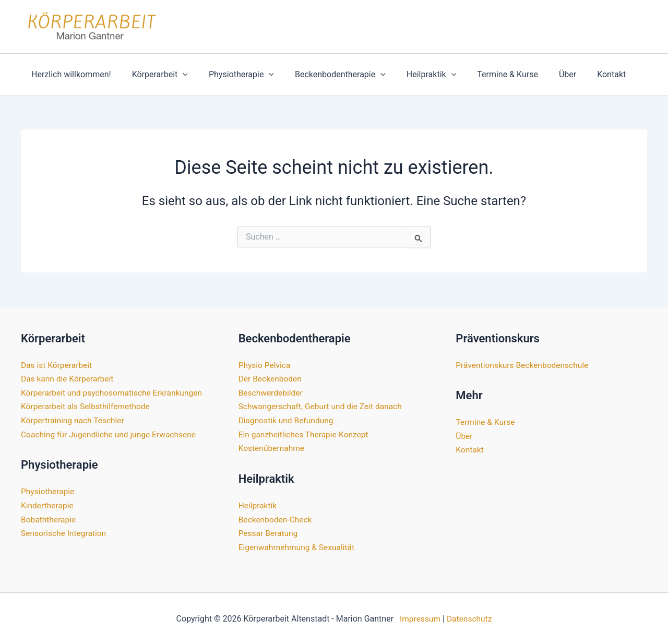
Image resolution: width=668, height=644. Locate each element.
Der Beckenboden (271, 379)
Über (540, 74)
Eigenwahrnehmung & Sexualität (298, 546)
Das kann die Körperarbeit (69, 379)
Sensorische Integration (65, 532)
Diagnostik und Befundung (287, 420)
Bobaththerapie (49, 518)
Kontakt (580, 74)
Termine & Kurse (485, 74)
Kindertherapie (48, 504)
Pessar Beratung (269, 532)
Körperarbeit (154, 75)
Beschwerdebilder (272, 392)
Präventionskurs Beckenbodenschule (524, 365)
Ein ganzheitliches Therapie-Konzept (306, 434)
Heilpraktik (413, 75)
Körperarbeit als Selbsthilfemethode (87, 406)
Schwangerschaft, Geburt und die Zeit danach (323, 406)
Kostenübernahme (272, 448)
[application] (176, 75)
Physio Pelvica (265, 365)
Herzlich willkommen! (69, 74)
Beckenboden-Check (276, 518)
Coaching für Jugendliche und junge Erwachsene (111, 434)
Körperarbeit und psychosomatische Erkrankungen (114, 392)
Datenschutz (470, 618)
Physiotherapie (231, 75)
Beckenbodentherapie (326, 75)
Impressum (419, 618)
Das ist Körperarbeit (57, 365)
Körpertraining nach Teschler (74, 420)
